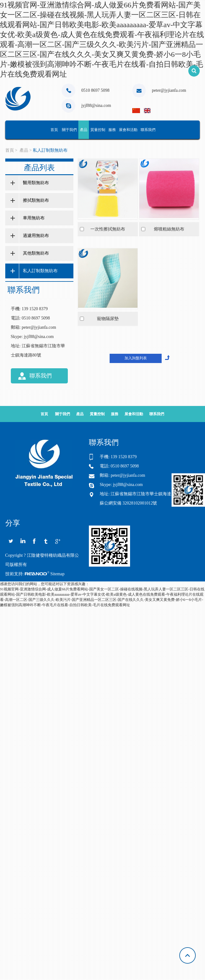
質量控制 (98, 130)
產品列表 (39, 168)
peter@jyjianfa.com (169, 90)
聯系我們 (148, 130)
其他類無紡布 (36, 253)
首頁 (54, 130)
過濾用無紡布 (36, 236)
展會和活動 (128, 130)
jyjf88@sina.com (96, 106)
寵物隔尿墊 (108, 319)
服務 (112, 130)
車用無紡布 (34, 218)
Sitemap (57, 574)
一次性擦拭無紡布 (108, 229)
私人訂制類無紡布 (50, 150)
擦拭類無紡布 (36, 200)
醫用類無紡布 (36, 183)
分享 (13, 523)
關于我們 (69, 130)
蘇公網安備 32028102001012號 (129, 503)
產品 (84, 130)
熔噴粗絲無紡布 (169, 229)
